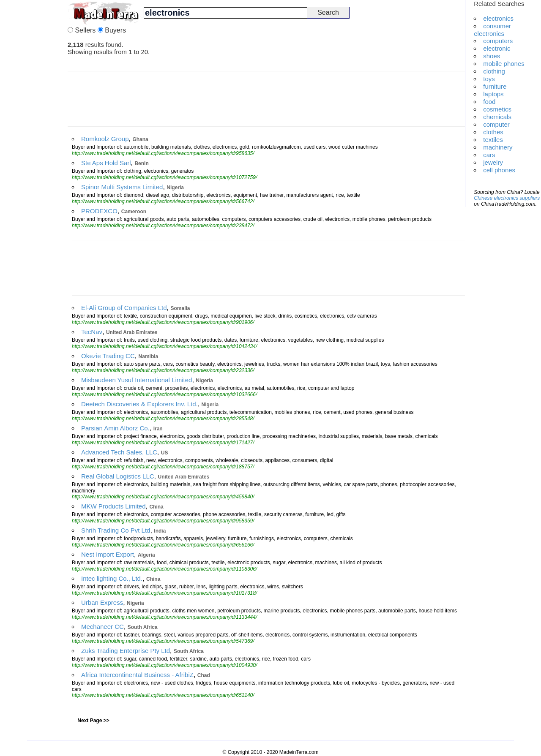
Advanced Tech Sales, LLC (119, 452)
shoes (492, 56)
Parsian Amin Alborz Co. (115, 428)
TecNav (92, 332)
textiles (493, 140)
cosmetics (497, 109)
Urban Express (102, 602)
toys (489, 79)
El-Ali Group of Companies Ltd (124, 308)
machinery (498, 147)
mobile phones (504, 64)
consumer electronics (492, 30)
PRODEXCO (99, 211)
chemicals (497, 117)
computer (496, 124)
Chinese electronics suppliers (507, 198)
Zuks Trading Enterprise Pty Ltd (126, 651)
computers (498, 41)
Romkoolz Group (105, 139)
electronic (497, 48)
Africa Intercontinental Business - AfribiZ (137, 675)
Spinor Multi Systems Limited (122, 187)
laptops (493, 94)
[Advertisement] (34, 127)
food (489, 102)
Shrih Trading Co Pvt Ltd (116, 530)
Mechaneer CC (102, 627)
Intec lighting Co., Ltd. (112, 578)
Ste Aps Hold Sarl (106, 163)
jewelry (493, 162)
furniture (495, 86)
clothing (494, 71)
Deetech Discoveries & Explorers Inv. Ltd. (139, 404)
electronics (498, 18)
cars (489, 155)
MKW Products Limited (113, 506)
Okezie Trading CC (108, 356)
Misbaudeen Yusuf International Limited (137, 380)
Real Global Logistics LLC (118, 476)
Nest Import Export (108, 554)
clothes (493, 132)
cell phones (499, 170)
